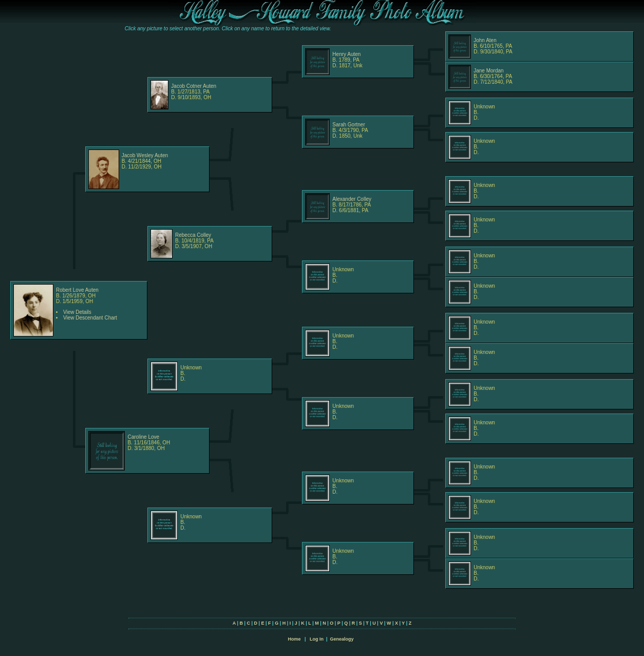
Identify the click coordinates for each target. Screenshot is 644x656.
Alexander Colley (352, 199)
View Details (77, 312)
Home (294, 639)
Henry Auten (346, 54)
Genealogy (342, 639)
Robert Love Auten (77, 290)
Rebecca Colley (193, 235)
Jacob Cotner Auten (194, 86)
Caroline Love (143, 437)
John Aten (485, 40)
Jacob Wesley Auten (145, 155)
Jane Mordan (488, 71)
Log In (317, 639)
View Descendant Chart (90, 318)
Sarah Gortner (348, 125)
